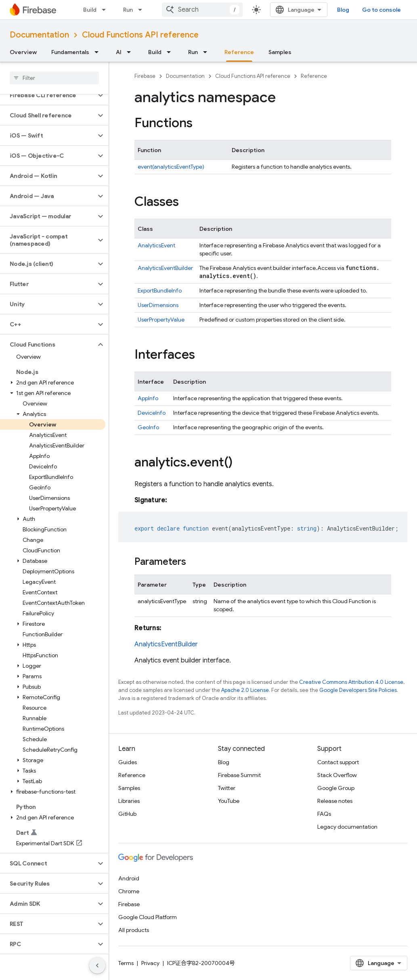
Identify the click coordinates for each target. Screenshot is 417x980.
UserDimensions (158, 305)
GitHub (127, 814)
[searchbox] (54, 78)
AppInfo (148, 398)
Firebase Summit (239, 775)
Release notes (335, 801)
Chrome (129, 891)
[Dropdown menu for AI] (131, 52)
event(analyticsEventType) (171, 167)
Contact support (338, 762)
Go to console (381, 10)
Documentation (39, 35)
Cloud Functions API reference (140, 35)
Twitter (227, 788)
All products (134, 930)
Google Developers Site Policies (358, 690)
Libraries (129, 801)
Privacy (150, 963)
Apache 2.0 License (245, 690)
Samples (280, 52)
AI (119, 52)
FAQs (324, 814)
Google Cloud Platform (148, 917)
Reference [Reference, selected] (239, 52)
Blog (343, 10)
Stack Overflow (337, 775)
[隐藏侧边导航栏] (97, 965)
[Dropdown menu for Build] (106, 10)
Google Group (336, 788)
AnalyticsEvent (156, 245)
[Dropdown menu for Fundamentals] (99, 52)
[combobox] (202, 10)
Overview (23, 52)
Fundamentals (70, 52)
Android (129, 878)
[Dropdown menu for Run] (142, 10)
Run (128, 10)
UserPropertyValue (161, 320)
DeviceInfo (152, 413)
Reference (314, 76)
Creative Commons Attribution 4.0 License (351, 682)
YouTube (229, 801)
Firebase (145, 76)
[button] (48, 95)
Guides (128, 762)
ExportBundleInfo (160, 290)
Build (90, 10)
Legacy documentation (347, 827)
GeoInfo (148, 427)
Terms (126, 963)
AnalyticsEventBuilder (165, 268)
